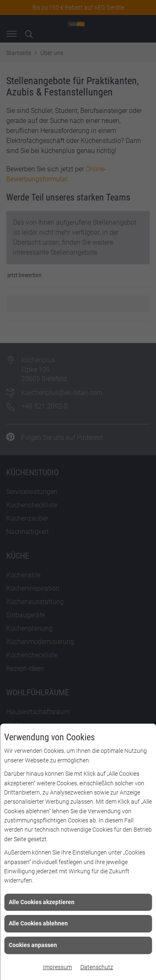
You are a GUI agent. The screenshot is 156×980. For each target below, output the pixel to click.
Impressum (57, 967)
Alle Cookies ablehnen (38, 923)
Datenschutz (97, 967)
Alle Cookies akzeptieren (42, 902)
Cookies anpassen (33, 945)
